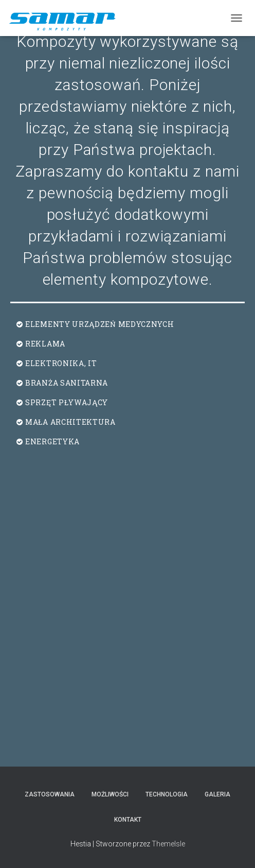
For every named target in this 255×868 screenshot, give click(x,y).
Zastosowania (50, 794)
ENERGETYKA (52, 441)
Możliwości (110, 794)
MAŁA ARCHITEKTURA (70, 422)
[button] (128, 324)
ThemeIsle (168, 844)
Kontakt (128, 820)
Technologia (167, 794)
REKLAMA (45, 344)
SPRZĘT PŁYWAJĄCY (67, 402)
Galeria (217, 794)
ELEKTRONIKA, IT (61, 363)
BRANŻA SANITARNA (67, 383)
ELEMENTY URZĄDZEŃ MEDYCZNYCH (100, 324)
